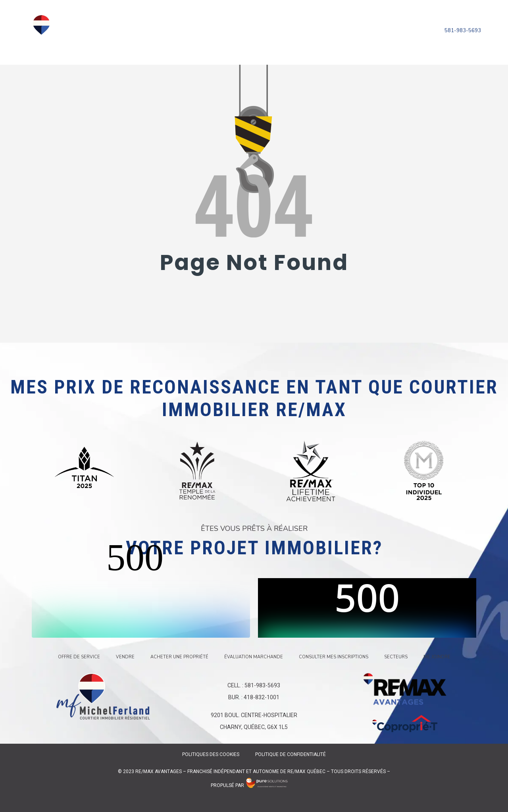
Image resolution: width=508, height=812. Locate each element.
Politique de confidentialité (290, 754)
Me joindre (328, 34)
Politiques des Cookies (211, 754)
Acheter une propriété (260, 26)
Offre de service (157, 26)
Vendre (203, 26)
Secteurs (288, 34)
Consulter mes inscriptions (219, 34)
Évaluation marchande (344, 26)
